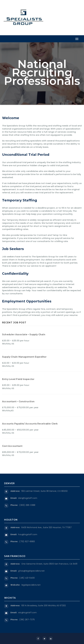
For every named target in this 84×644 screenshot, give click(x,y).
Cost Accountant (12, 446)
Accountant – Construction (18, 401)
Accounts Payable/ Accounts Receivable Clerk (30, 424)
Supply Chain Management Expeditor (24, 357)
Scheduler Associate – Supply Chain (24, 335)
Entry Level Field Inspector (18, 379)
